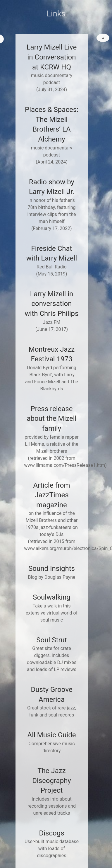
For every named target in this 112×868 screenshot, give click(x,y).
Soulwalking (52, 597)
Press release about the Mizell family (52, 419)
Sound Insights (52, 569)
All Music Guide (52, 735)
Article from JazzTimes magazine (51, 495)
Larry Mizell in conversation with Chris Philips (52, 304)
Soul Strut (51, 640)
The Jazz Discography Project (51, 781)
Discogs (51, 833)
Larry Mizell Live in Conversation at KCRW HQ (52, 57)
